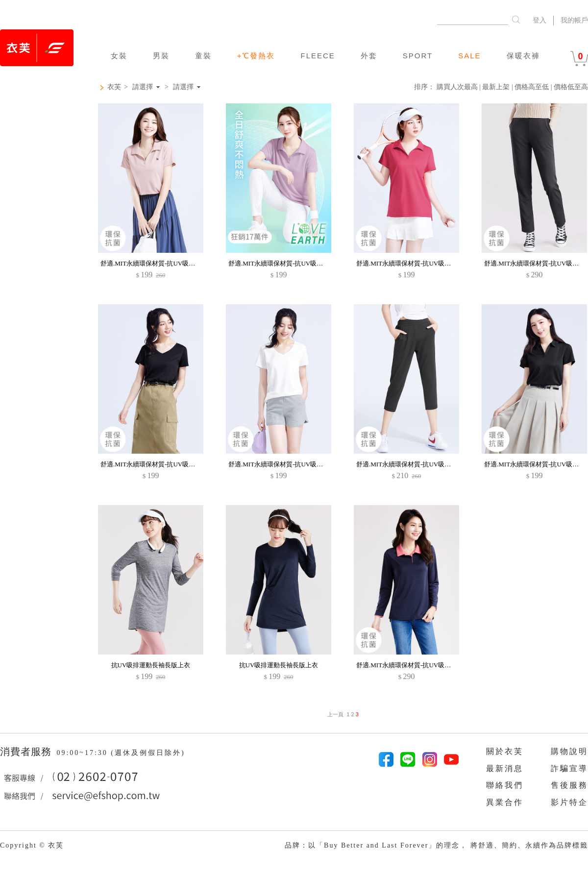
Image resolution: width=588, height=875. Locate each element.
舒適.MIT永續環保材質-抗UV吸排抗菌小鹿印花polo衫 (176, 263)
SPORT (418, 56)
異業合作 (505, 802)
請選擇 (143, 87)
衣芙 (114, 87)
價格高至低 (532, 87)
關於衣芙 (505, 751)
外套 (369, 56)
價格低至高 (571, 87)
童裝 (203, 56)
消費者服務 (27, 752)
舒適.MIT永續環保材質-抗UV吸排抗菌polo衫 (291, 263)
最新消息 (505, 768)
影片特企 (569, 802)
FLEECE (318, 56)
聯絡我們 (505, 785)
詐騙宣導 (569, 768)
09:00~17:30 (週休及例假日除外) (121, 753)
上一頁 (335, 714)
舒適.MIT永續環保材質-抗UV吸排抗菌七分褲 (419, 464)
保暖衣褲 (523, 56)
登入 (539, 20)
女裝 (119, 56)
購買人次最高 (457, 87)
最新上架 (496, 87)
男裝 (161, 56)
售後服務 (569, 785)
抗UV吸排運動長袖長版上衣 (151, 665)
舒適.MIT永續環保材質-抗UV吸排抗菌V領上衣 (166, 464)
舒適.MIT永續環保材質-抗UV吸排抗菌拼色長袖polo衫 (431, 665)
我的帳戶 (574, 20)
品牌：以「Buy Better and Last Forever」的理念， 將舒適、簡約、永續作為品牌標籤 (436, 845)
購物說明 (569, 751)
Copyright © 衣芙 (32, 845)
